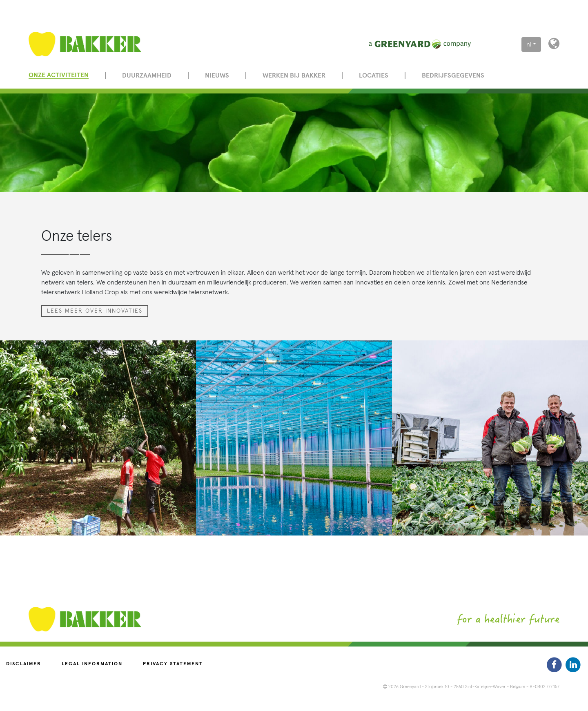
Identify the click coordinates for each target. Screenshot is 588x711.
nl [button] (529, 44)
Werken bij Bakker (294, 76)
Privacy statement (173, 664)
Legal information (92, 664)
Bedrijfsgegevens (453, 76)
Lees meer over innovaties (95, 311)
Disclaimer (24, 664)
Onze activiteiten (59, 75)
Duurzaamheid (147, 76)
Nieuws (217, 76)
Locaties (374, 76)
